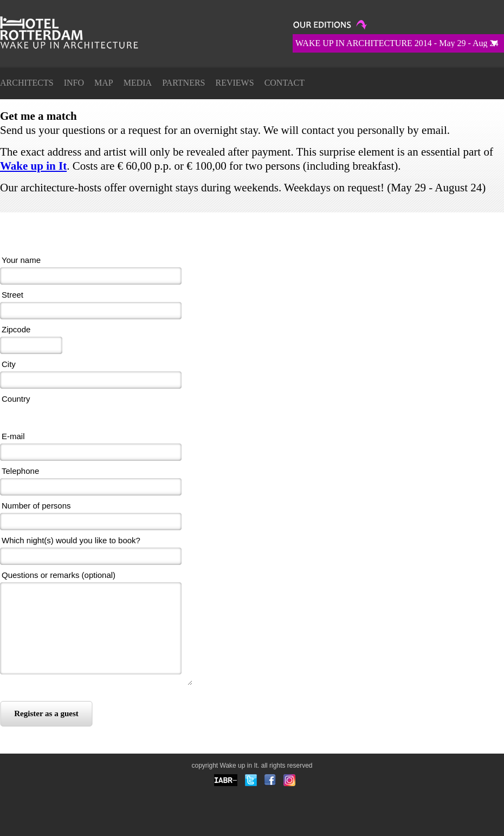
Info (74, 83)
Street (12, 295)
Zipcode (16, 329)
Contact (285, 83)
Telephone (20, 471)
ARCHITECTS (27, 83)
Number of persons (36, 506)
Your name (21, 260)
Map (104, 83)
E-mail (13, 436)
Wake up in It (33, 166)
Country (16, 399)
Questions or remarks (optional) (59, 575)
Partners (183, 83)
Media (138, 83)
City (9, 364)
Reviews (235, 83)
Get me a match (81, 41)
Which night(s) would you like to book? (71, 540)
